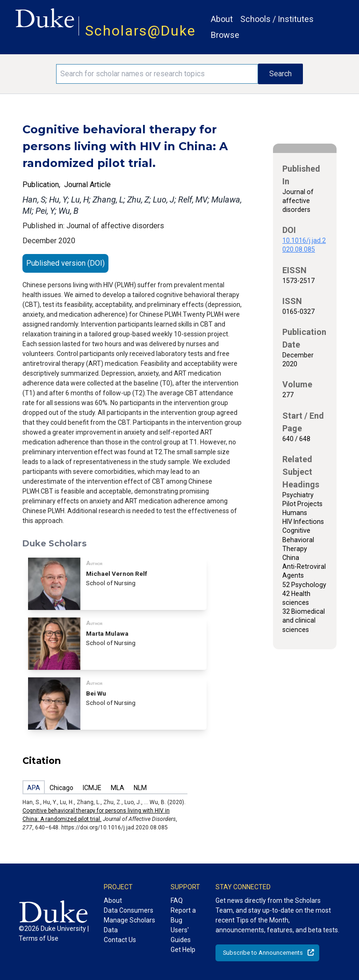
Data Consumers (129, 910)
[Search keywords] (157, 74)
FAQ (177, 900)
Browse (225, 35)
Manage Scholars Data (129, 925)
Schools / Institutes (277, 19)
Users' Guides (181, 935)
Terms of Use (39, 938)
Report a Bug (183, 915)
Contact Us (120, 940)
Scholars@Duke (140, 31)
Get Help (183, 950)
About (222, 19)
